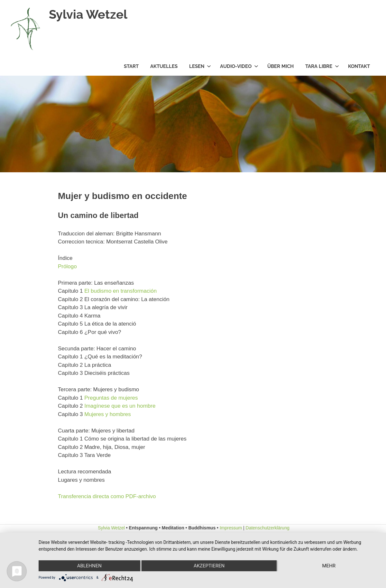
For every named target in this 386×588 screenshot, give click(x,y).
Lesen (200, 66)
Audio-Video (239, 66)
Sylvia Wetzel (88, 14)
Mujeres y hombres (108, 414)
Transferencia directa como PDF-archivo (107, 496)
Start (131, 66)
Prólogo (67, 266)
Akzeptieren (209, 566)
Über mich (280, 66)
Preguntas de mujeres (111, 398)
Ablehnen (89, 566)
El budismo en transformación (120, 291)
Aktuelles (164, 66)
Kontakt (359, 66)
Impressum (231, 528)
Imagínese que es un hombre (120, 406)
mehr (329, 566)
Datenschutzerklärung (268, 528)
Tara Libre (322, 66)
